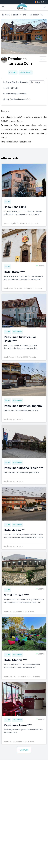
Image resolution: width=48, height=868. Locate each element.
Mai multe (24, 750)
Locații (16, 15)
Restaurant (26, 72)
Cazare (13, 72)
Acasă (8, 15)
